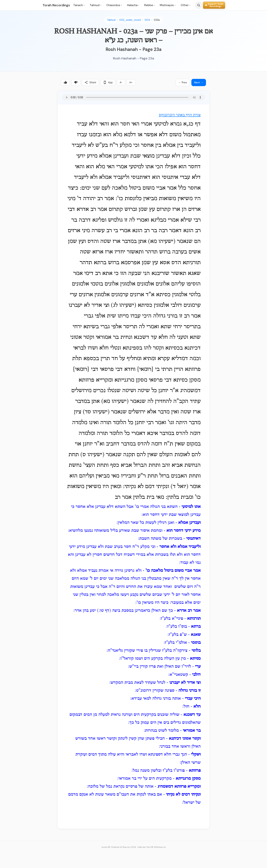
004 (147, 20)
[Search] (199, 5)
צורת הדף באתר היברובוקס (180, 115)
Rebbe (149, 5)
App (108, 82)
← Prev (183, 82)
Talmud (95, 5)
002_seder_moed (130, 20)
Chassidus (114, 5)
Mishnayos (168, 5)
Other (185, 5)
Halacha (133, 5)
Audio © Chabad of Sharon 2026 (119, 847)
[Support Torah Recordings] (214, 5)
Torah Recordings (56, 5)
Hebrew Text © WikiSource (152, 847)
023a (157, 20)
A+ (131, 82)
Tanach (79, 5)
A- (121, 82)
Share (90, 82)
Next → (199, 82)
